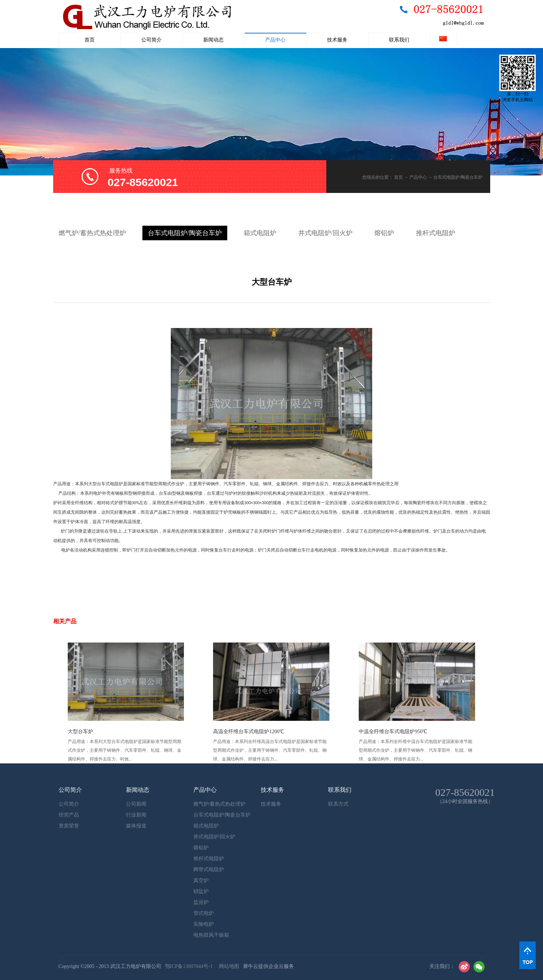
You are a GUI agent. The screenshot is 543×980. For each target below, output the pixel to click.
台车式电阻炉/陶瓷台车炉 (458, 177)
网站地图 (228, 966)
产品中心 (418, 177)
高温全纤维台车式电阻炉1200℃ (249, 732)
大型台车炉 (80, 732)
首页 (90, 40)
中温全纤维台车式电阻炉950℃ (393, 732)
